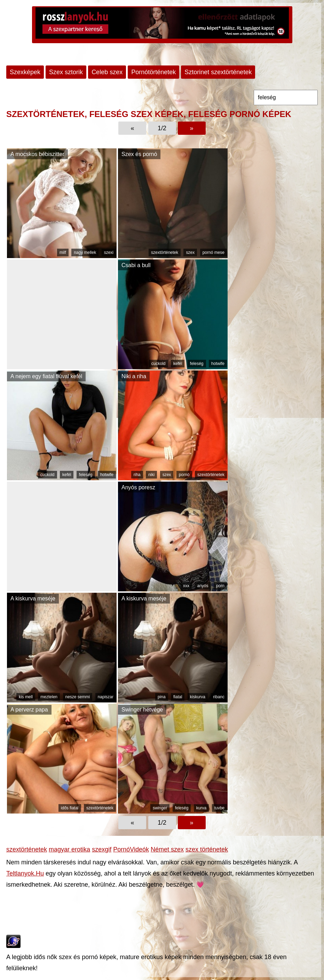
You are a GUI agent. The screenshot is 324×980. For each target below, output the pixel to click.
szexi (109, 252)
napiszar (106, 697)
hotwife (218, 364)
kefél (178, 364)
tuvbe (219, 808)
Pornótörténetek (153, 72)
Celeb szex (107, 72)
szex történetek (207, 849)
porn (220, 586)
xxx (186, 586)
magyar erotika (69, 849)
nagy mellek (85, 252)
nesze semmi (78, 697)
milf (63, 252)
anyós (203, 586)
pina (162, 697)
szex (190, 252)
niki (151, 475)
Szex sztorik (66, 72)
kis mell (26, 697)
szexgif (102, 849)
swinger (160, 808)
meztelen (49, 697)
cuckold (159, 364)
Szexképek (25, 72)
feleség (197, 364)
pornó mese (214, 252)
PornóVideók (131, 849)
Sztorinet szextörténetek (218, 72)
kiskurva (198, 697)
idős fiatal (70, 808)
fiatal (178, 697)
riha (137, 475)
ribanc (219, 697)
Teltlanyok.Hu (25, 873)
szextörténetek (165, 252)
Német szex (167, 849)
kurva (201, 808)
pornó (184, 475)
